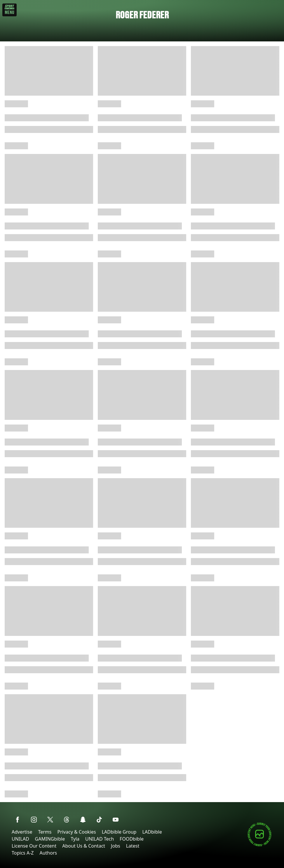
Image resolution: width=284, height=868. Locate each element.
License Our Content (34, 846)
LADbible (152, 832)
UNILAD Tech (100, 839)
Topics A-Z (23, 853)
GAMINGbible (50, 839)
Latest (133, 846)
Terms (45, 832)
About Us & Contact (84, 846)
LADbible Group (119, 832)
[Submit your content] (259, 845)
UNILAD (20, 839)
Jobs (116, 846)
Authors (48, 853)
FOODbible (132, 839)
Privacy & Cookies (76, 832)
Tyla (75, 839)
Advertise (22, 832)
